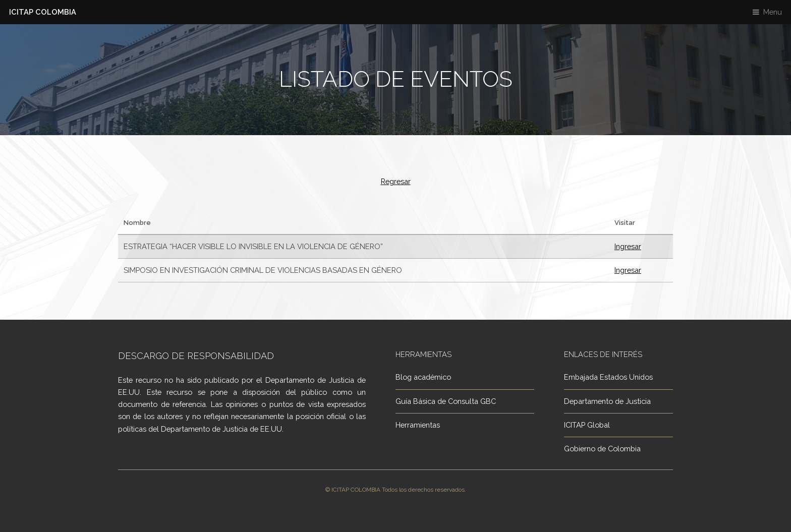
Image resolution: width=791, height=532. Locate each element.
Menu (773, 12)
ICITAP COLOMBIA (43, 12)
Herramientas (418, 425)
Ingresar (628, 246)
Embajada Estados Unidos (608, 377)
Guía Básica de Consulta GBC (446, 401)
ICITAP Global (587, 425)
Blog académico (423, 377)
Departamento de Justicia (607, 401)
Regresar (396, 181)
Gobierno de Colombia (602, 449)
